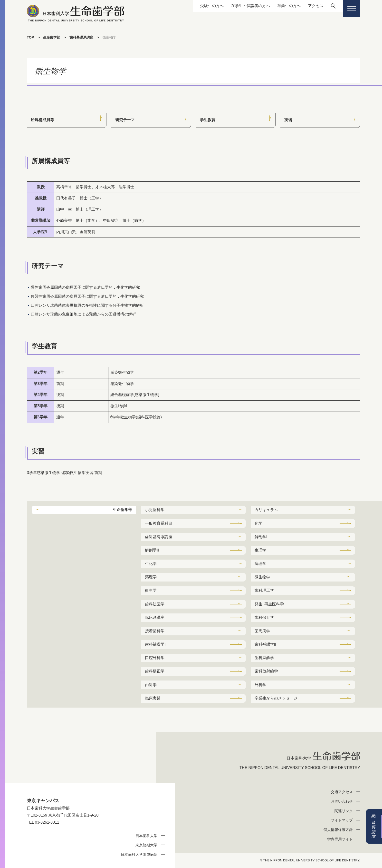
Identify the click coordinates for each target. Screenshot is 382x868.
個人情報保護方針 (338, 830)
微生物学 (262, 577)
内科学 (151, 685)
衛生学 (151, 590)
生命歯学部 (52, 37)
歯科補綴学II (265, 644)
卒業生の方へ (289, 6)
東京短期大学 (146, 845)
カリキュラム (266, 510)
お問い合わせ (342, 801)
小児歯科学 (155, 510)
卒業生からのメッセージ (276, 698)
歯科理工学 (264, 590)
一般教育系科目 (159, 523)
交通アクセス (342, 792)
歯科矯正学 (155, 671)
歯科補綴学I (155, 644)
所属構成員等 (42, 120)
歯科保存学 (264, 617)
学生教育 (208, 120)
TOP (30, 37)
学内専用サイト (340, 839)
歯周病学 (262, 631)
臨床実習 (153, 698)
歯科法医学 (155, 604)
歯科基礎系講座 (81, 37)
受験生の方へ (212, 6)
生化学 (151, 564)
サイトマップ (342, 820)
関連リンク (344, 811)
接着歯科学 (155, 631)
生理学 (260, 550)
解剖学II (152, 550)
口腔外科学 (155, 658)
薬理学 (151, 577)
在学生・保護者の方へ (250, 6)
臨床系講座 (155, 617)
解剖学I (261, 537)
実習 (288, 120)
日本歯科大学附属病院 (139, 854)
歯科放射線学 (266, 671)
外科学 (260, 685)
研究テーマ (125, 120)
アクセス (315, 6)
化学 (258, 523)
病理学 (260, 564)
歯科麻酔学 (264, 658)
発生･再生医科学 (269, 604)
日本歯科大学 (146, 836)
